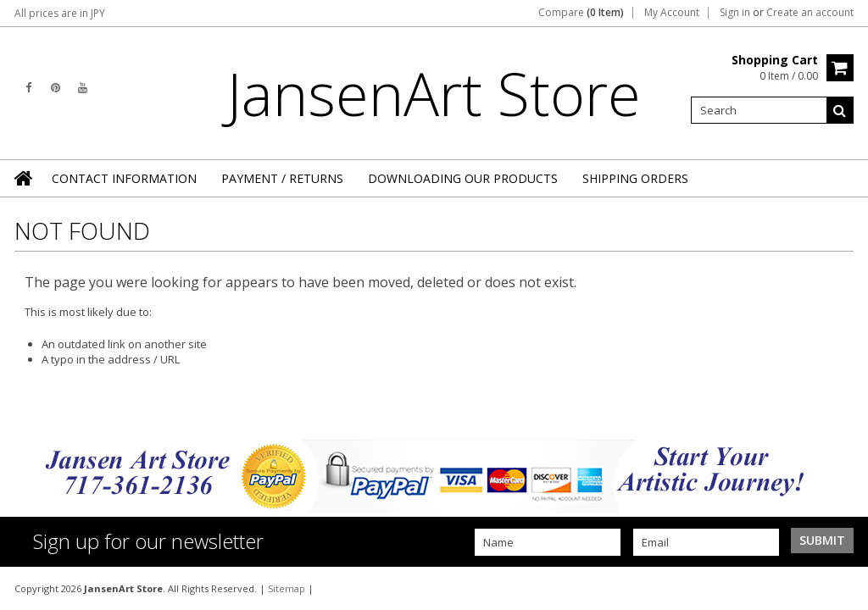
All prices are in (60, 13)
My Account (672, 13)
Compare (581, 13)
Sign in (735, 13)
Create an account (810, 13)
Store (434, 93)
